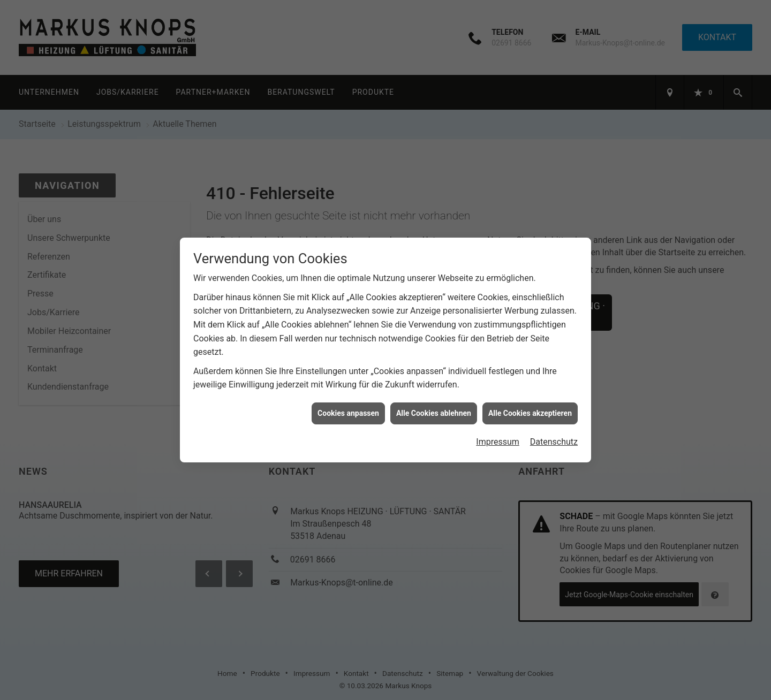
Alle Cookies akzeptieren (530, 407)
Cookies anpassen (348, 407)
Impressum (498, 436)
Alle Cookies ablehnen (434, 407)
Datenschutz (554, 436)
